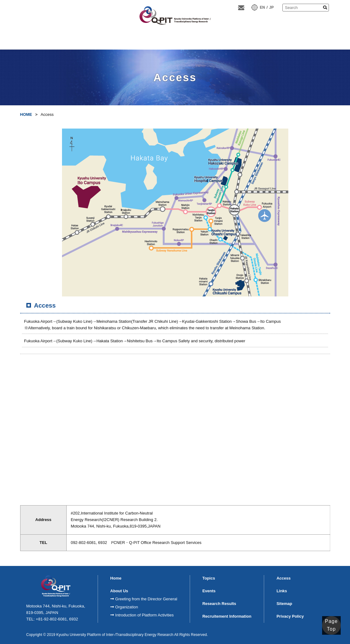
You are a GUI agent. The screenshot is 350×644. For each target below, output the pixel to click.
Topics (209, 578)
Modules (140, 40)
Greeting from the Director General (146, 599)
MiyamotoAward (240, 40)
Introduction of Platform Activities (145, 615)
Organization (127, 607)
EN (262, 7)
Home (40, 40)
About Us (73, 40)
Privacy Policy (290, 616)
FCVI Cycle (107, 40)
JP (271, 7)
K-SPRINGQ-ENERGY (207, 40)
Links (282, 591)
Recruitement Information (227, 616)
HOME (26, 114)
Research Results (219, 604)
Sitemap (284, 604)
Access (310, 40)
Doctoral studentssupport (275, 40)
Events (209, 591)
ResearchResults (174, 40)
